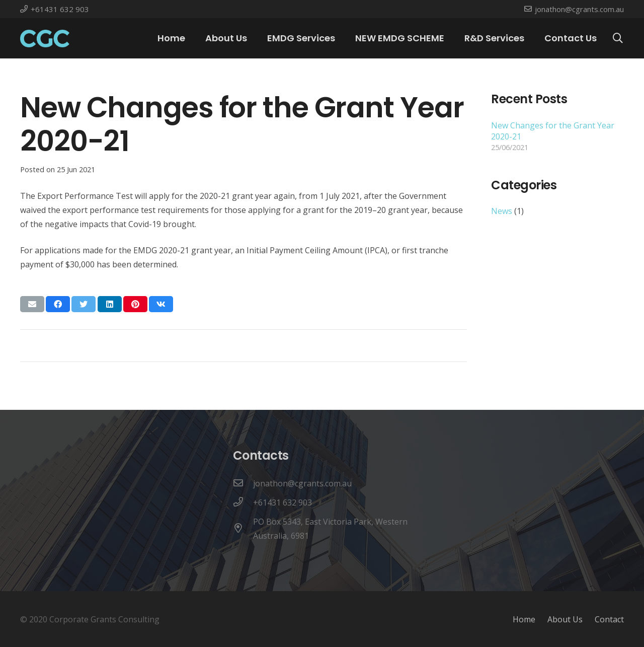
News (502, 211)
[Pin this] (135, 304)
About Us (565, 619)
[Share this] (58, 304)
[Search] (618, 39)
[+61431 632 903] (243, 502)
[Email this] (32, 304)
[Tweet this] (84, 304)
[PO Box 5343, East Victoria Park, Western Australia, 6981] (243, 529)
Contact (609, 619)
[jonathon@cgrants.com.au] (243, 483)
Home (524, 619)
